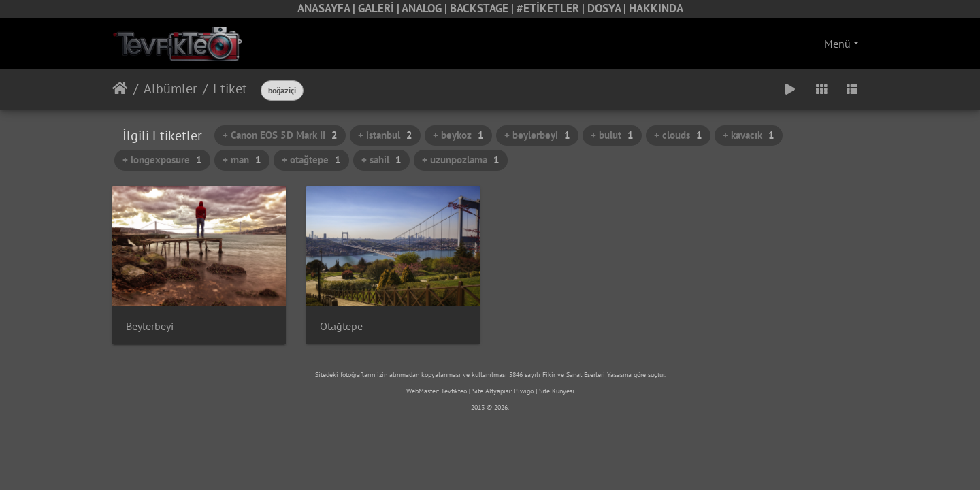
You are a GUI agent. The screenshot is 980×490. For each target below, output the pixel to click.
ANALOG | (426, 8)
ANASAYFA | (328, 8)
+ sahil (381, 160)
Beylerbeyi (150, 326)
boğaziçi (282, 90)
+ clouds (678, 135)
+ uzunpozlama (461, 160)
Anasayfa (120, 88)
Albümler (170, 88)
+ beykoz (458, 135)
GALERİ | (380, 8)
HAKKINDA (656, 8)
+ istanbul (385, 135)
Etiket (230, 88)
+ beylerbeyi (537, 135)
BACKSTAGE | (483, 8)
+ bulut (612, 135)
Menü (837, 44)
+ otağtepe (311, 160)
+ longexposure (162, 160)
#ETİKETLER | (552, 8)
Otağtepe (341, 326)
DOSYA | (608, 8)
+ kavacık (749, 135)
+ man (242, 160)
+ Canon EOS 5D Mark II (280, 135)
